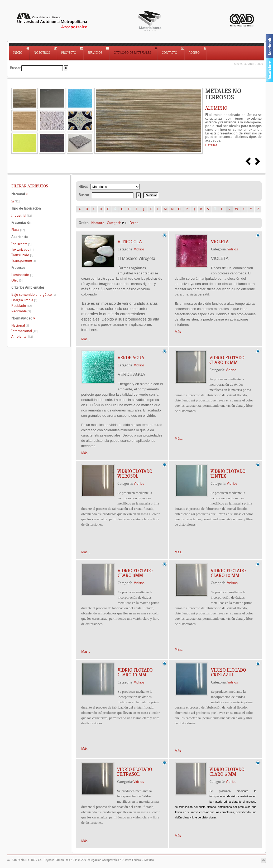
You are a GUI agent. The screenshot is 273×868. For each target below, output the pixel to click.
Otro (17, 280)
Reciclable (21, 311)
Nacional (20, 325)
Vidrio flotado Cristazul (229, 672)
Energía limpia (24, 300)
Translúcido (22, 255)
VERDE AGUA (131, 358)
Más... (86, 339)
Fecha (134, 223)
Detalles (211, 145)
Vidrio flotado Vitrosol (135, 474)
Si (15, 201)
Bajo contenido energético (34, 295)
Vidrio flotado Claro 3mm (135, 573)
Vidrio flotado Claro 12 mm (227, 360)
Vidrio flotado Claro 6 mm (227, 772)
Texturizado (22, 249)
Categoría (114, 223)
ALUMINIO (216, 108)
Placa (18, 230)
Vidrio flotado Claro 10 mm (228, 573)
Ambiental (22, 336)
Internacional (24, 331)
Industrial (21, 215)
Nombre (98, 223)
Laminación (22, 275)
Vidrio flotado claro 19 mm (135, 672)
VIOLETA (220, 242)
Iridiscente (21, 244)
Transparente (24, 261)
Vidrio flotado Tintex (228, 474)
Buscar (15, 68)
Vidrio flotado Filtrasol (135, 772)
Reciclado (21, 306)
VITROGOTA (130, 242)
